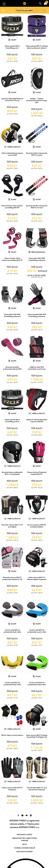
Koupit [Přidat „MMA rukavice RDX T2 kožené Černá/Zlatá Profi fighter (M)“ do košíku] (38, 729)
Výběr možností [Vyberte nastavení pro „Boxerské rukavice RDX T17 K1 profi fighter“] (14, 519)
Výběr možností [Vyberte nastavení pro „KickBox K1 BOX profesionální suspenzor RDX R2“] (38, 414)
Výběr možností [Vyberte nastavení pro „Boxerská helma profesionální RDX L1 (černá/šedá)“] (14, 466)
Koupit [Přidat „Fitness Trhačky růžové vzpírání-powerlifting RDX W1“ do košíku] (14, 252)
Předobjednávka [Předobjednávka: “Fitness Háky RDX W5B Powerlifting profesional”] (38, 252)
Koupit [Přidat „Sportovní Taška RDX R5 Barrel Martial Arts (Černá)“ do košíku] (14, 93)
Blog (24, 844)
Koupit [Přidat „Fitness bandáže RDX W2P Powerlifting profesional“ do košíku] (38, 308)
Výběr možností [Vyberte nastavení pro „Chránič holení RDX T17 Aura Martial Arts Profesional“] (38, 782)
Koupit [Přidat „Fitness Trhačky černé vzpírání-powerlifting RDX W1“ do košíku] (14, 200)
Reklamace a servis (24, 835)
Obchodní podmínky (24, 852)
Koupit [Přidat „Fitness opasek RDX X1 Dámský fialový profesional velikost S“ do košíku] (38, 40)
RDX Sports (12, 54)
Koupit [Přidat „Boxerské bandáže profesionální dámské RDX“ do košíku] (14, 361)
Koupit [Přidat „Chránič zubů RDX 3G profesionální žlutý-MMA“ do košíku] (14, 677)
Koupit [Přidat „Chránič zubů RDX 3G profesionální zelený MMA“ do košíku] (38, 677)
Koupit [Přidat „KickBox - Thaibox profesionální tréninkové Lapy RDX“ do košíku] (38, 93)
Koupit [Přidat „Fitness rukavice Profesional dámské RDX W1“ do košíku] (38, 466)
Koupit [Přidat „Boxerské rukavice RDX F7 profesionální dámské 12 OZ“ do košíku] (14, 571)
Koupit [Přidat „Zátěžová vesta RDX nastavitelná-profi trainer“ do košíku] (38, 361)
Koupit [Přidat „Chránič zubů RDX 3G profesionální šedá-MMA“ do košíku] (14, 624)
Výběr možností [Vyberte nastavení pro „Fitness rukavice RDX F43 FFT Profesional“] (14, 782)
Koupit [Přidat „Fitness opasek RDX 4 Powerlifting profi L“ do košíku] (14, 40)
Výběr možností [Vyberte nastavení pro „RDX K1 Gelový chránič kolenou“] (14, 729)
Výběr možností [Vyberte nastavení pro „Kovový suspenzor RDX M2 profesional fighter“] (38, 519)
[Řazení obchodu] (31, 10)
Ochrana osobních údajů (24, 848)
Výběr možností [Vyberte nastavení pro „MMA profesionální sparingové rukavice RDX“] (14, 147)
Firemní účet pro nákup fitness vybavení (24, 839)
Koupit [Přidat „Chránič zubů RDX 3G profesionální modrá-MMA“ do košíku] (38, 624)
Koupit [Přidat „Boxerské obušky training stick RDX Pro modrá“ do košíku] (38, 147)
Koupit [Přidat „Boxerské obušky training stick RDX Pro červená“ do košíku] (38, 200)
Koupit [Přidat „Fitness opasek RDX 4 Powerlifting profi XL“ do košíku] (14, 414)
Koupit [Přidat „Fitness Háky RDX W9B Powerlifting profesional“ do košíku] (14, 308)
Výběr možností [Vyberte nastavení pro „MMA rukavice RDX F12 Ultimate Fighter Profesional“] (38, 571)
